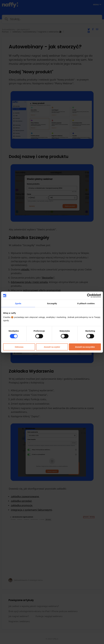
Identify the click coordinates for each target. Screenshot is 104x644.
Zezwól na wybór (52, 347)
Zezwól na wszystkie (85, 347)
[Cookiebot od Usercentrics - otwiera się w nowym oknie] (89, 296)
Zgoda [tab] (18, 303)
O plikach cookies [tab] (86, 303)
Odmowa (19, 347)
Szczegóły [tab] (52, 303)
